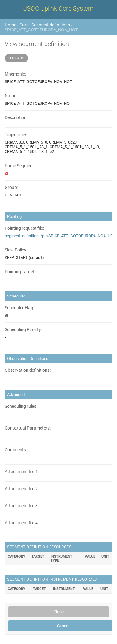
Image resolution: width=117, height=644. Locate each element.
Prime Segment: (20, 166)
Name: (11, 96)
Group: (11, 188)
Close (59, 612)
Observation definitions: (28, 370)
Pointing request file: (24, 228)
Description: (16, 118)
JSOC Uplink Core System (58, 8)
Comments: (16, 450)
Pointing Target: (20, 272)
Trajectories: (16, 135)
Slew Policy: (16, 250)
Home (10, 25)
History (16, 58)
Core (24, 25)
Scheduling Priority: (23, 330)
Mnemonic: (15, 74)
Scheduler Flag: (19, 308)
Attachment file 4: (22, 523)
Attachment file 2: (22, 489)
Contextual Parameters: (28, 428)
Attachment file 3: (22, 506)
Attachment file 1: (22, 472)
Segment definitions (51, 25)
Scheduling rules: (21, 406)
